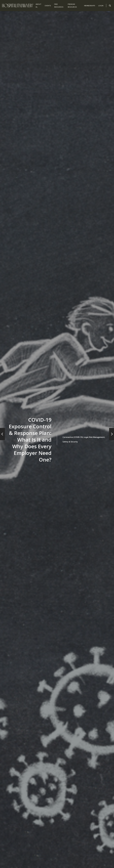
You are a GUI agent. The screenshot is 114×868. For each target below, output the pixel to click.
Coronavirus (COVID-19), (73, 437)
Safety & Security (70, 442)
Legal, (86, 437)
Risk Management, (97, 437)
